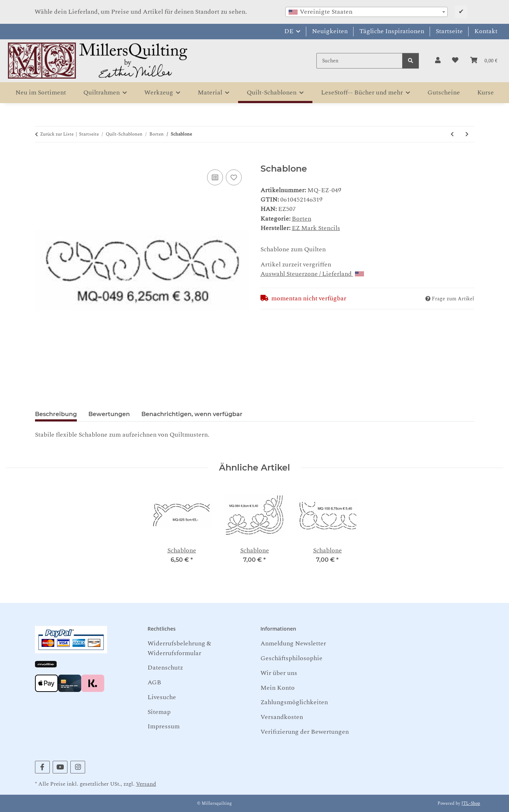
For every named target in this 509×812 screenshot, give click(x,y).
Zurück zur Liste (57, 134)
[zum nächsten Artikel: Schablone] (467, 134)
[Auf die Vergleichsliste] (215, 177)
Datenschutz (165, 668)
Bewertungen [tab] (109, 414)
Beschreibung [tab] (56, 414)
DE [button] (289, 31)
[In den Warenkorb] (41, 159)
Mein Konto (278, 688)
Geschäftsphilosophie (291, 658)
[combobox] (367, 12)
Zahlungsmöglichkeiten (294, 702)
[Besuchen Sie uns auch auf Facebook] (42, 767)
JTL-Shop (471, 804)
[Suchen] (359, 61)
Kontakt (486, 31)
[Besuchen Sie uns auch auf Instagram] (78, 767)
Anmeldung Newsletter (293, 643)
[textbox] (367, 12)
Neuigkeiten (330, 31)
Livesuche (162, 697)
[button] (438, 61)
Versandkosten (282, 717)
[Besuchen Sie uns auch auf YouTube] (60, 767)
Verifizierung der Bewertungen (305, 732)
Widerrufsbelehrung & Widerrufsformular (179, 648)
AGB (154, 682)
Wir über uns (279, 673)
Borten (302, 219)
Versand (146, 784)
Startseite (449, 31)
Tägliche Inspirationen (392, 31)
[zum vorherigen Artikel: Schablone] (452, 134)
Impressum (164, 726)
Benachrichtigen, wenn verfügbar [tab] (192, 414)
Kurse (486, 92)
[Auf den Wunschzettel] (234, 177)
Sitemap (159, 712)
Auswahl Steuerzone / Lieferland (312, 274)
